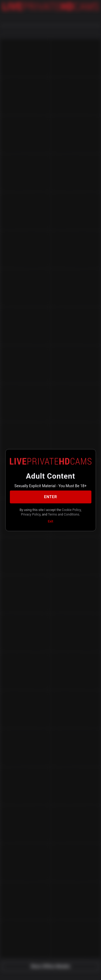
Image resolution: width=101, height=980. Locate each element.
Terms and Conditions (64, 514)
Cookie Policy (71, 510)
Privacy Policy (31, 514)
